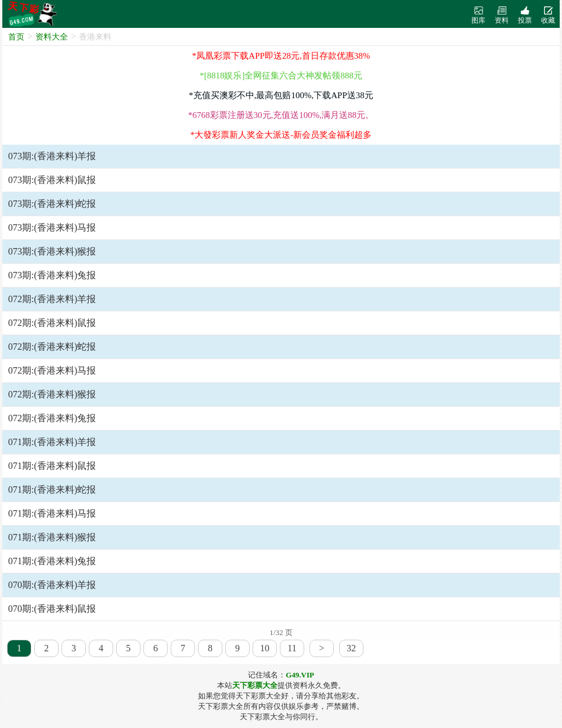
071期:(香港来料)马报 (52, 513)
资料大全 (52, 37)
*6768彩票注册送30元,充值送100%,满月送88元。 (281, 115)
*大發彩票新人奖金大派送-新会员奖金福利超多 (281, 135)
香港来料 (95, 37)
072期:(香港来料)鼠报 (52, 323)
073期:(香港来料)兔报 (52, 275)
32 (351, 648)
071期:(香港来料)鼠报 (52, 466)
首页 (16, 37)
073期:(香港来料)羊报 (52, 156)
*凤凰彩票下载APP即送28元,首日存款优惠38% (281, 56)
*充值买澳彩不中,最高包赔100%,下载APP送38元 (281, 95)
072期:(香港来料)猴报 (52, 394)
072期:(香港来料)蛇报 (52, 347)
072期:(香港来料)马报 (52, 370)
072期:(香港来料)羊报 (52, 299)
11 (292, 648)
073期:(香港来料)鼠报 (52, 180)
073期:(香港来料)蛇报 (52, 204)
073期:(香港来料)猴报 (52, 251)
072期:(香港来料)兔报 (52, 418)
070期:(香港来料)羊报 (52, 585)
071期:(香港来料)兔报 (52, 561)
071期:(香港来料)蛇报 (52, 489)
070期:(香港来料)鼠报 (52, 609)
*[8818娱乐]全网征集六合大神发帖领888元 (281, 76)
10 (265, 648)
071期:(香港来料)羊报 (52, 442)
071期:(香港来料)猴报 (52, 537)
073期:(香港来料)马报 (52, 227)
